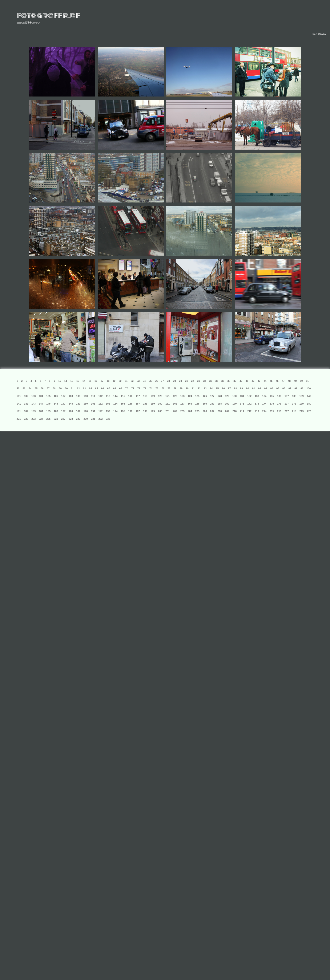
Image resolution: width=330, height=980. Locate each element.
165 (197, 404)
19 (114, 381)
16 (96, 381)
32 (192, 381)
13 (78, 381)
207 (212, 411)
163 (182, 404)
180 (309, 404)
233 (108, 419)
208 (220, 411)
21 (126, 381)
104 (41, 396)
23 (138, 381)
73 (145, 389)
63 (84, 389)
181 (19, 411)
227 (63, 419)
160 (160, 404)
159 (153, 404)
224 (41, 419)
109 (78, 396)
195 (123, 411)
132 (249, 396)
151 (93, 404)
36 (217, 381)
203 (182, 411)
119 (153, 396)
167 (212, 404)
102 (26, 396)
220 (309, 411)
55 (36, 389)
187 (63, 411)
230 (86, 419)
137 (287, 396)
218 (294, 411)
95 (278, 389)
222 (26, 419)
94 (272, 389)
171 (242, 404)
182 (26, 411)
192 (101, 411)
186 (56, 411)
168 (220, 404)
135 (272, 396)
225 (48, 419)
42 (253, 381)
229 (78, 419)
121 (168, 396)
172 (249, 404)
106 (56, 396)
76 (163, 389)
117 (138, 396)
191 (93, 411)
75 (157, 389)
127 (212, 396)
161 (168, 404)
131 (242, 396)
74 (151, 389)
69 (121, 389)
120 (160, 396)
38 (229, 381)
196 (130, 411)
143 (33, 404)
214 (264, 411)
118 (145, 396)
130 (234, 396)
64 (90, 389)
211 (242, 411)
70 (127, 389)
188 (71, 411)
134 (264, 396)
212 (249, 411)
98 (296, 389)
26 (156, 381)
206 (205, 411)
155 (123, 404)
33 (199, 381)
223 (33, 419)
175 (272, 404)
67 (108, 389)
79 (181, 389)
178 (294, 404)
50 (301, 381)
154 (115, 404)
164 (190, 404)
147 (63, 404)
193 (108, 411)
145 (48, 404)
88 (235, 389)
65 (96, 389)
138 (294, 396)
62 (78, 389)
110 (86, 396)
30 (180, 381)
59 (60, 389)
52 (18, 389)
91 (253, 389)
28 (168, 381)
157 (138, 404)
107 (63, 396)
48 (289, 381)
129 (227, 396)
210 (234, 411)
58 (54, 389)
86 (223, 389)
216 (279, 411)
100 (309, 389)
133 (257, 396)
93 (265, 389)
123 (182, 396)
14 (84, 381)
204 (190, 411)
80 (187, 389)
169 (227, 404)
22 (132, 381)
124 (190, 396)
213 (257, 411)
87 (229, 389)
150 (86, 404)
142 (26, 404)
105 (48, 396)
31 (187, 381)
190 (86, 411)
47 (283, 381)
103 (33, 396)
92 (260, 389)
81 (193, 389)
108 (71, 396)
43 (259, 381)
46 (277, 381)
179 (302, 404)
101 (19, 396)
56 (42, 389)
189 (78, 411)
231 (93, 419)
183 (33, 411)
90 (247, 389)
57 (48, 389)
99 (302, 389)
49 (295, 381)
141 (19, 404)
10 (60, 381)
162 (175, 404)
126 (205, 396)
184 (41, 411)
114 (115, 396)
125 (197, 396)
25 (150, 381)
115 (123, 396)
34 (205, 381)
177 (287, 404)
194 (115, 411)
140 (309, 396)
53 (24, 389)
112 (101, 396)
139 (302, 396)
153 (108, 404)
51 (307, 381)
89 (242, 389)
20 (120, 381)
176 (279, 404)
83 (205, 389)
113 (108, 396)
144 (41, 404)
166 (205, 404)
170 (234, 404)
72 (139, 389)
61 (72, 389)
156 (130, 404)
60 (66, 389)
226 (56, 419)
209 (227, 411)
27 (162, 381)
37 (223, 381)
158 (145, 404)
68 (115, 389)
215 (272, 411)
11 (66, 381)
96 (284, 389)
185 (48, 411)
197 (138, 411)
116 (130, 396)
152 (101, 404)
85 (217, 389)
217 (287, 411)
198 (145, 411)
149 (78, 404)
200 (160, 411)
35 (211, 381)
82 (199, 389)
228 (71, 419)
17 (102, 381)
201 (168, 411)
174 (264, 404)
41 (247, 381)
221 (19, 419)
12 (72, 381)
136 (279, 396)
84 (211, 389)
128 (220, 396)
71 (133, 389)
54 (30, 389)
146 (56, 404)
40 (241, 381)
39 (235, 381)
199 (153, 411)
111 (93, 396)
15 (90, 381)
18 (108, 381)
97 (290, 389)
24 (144, 381)
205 (197, 411)
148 (71, 404)
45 (271, 381)
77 (169, 389)
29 (174, 381)
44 (265, 381)
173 (257, 404)
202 (175, 411)
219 (302, 411)
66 (102, 389)
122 (175, 396)
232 (101, 419)
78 (175, 389)
